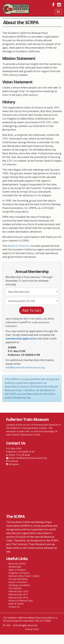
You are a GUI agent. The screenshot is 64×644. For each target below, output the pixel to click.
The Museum (15, 588)
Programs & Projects (19, 573)
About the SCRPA (17, 564)
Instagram (14, 464)
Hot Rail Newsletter (18, 579)
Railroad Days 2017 (18, 594)
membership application (21, 338)
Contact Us (14, 607)
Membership (15, 567)
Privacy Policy (32, 629)
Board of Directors (19, 246)
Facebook (13, 461)
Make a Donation (17, 570)
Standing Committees (19, 585)
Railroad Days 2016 (18, 597)
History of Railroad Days (21, 601)
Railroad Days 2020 (18, 591)
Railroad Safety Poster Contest (24, 576)
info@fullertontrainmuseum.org (25, 367)
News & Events (16, 604)
